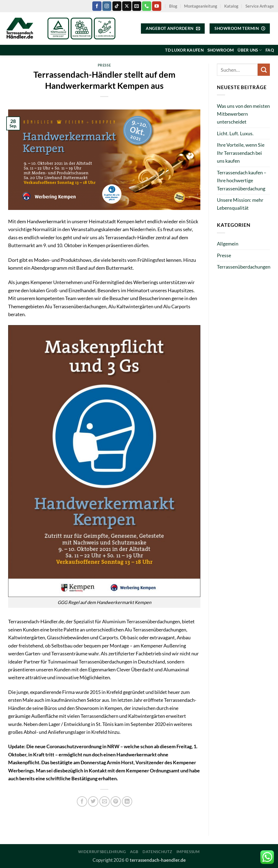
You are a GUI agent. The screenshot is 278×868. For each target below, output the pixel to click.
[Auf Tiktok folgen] (117, 6)
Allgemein (228, 244)
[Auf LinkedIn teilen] (127, 801)
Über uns (250, 50)
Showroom (221, 50)
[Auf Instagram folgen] (107, 6)
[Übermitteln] (264, 70)
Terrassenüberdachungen (244, 267)
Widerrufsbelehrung (102, 852)
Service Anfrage (260, 6)
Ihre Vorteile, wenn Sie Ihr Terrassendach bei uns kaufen (241, 153)
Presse (104, 65)
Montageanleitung (201, 6)
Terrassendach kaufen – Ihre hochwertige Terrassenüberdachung (242, 180)
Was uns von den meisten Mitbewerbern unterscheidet (243, 114)
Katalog (231, 6)
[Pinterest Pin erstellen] (116, 801)
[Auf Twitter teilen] (93, 801)
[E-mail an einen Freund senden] (105, 801)
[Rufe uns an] (146, 6)
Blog (173, 6)
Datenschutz (157, 852)
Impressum (188, 852)
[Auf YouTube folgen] (157, 6)
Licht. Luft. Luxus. (235, 133)
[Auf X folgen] (127, 6)
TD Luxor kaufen (184, 50)
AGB (134, 852)
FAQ (270, 50)
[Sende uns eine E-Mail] (137, 6)
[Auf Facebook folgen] (97, 6)
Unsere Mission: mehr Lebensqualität (240, 204)
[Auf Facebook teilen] (82, 801)
